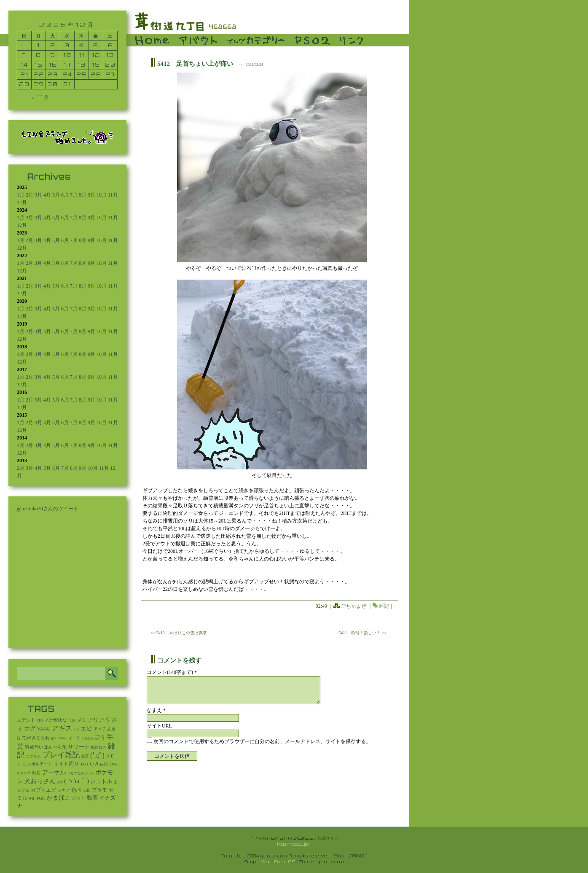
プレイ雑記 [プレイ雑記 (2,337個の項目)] (61, 755)
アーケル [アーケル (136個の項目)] (54, 772)
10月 (102, 195)
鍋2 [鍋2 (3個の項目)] (54, 738)
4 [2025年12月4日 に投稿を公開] (82, 45)
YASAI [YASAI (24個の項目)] (44, 729)
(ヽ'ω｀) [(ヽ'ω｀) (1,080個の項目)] (77, 781)
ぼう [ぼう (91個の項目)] (100, 738)
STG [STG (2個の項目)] (40, 721)
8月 (83, 195)
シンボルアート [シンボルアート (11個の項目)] (38, 764)
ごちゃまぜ (354, 606)
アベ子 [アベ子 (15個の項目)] (100, 729)
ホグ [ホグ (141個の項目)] (30, 729)
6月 (65, 195)
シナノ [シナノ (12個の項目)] (64, 790)
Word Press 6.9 (278, 862)
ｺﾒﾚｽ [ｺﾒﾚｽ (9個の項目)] (84, 764)
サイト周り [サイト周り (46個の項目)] (66, 764)
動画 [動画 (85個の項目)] (92, 798)
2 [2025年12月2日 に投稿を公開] (53, 45)
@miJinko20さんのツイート (48, 509)
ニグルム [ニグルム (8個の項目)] (33, 756)
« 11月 (41, 97)
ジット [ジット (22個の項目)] (79, 798)
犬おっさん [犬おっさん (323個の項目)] (40, 781)
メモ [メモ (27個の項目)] (82, 720)
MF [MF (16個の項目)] (32, 798)
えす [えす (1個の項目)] (60, 782)
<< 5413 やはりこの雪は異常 (179, 633)
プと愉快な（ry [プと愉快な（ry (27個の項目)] (60, 720)
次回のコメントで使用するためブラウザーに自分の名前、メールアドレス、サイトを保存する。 (262, 741)
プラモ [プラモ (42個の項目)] (99, 790)
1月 (21, 195)
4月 (47, 195)
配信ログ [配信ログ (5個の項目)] (99, 747)
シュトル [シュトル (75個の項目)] (101, 781)
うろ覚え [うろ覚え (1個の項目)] (87, 738)
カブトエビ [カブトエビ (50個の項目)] (43, 790)
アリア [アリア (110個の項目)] (96, 720)
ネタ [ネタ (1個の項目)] (76, 730)
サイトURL (159, 726)
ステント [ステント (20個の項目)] (26, 720)
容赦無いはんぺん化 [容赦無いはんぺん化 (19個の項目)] (46, 747)
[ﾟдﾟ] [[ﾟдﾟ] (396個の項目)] (97, 755)
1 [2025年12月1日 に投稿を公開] (39, 45)
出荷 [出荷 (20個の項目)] (36, 773)
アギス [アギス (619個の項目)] (62, 728)
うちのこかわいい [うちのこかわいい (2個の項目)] (81, 773)
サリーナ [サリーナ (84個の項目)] (79, 747)
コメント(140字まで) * (172, 672)
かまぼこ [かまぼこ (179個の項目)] (59, 798)
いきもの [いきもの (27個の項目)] (99, 764)
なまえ (156, 710)
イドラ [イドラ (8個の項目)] (74, 738)
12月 (22, 202)
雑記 (384, 606)
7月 (74, 195)
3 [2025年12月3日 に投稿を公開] (67, 45)
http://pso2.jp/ (294, 844)
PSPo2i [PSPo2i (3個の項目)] (62, 738)
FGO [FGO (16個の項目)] (41, 798)
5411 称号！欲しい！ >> (363, 633)
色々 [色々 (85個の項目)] (77, 790)
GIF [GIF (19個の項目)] (87, 790)
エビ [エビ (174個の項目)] (86, 729)
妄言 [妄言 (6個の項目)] (85, 756)
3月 (38, 195)
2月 (30, 195)
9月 (91, 195)
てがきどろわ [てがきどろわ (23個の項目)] (36, 738)
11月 (113, 195)
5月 (56, 195)
